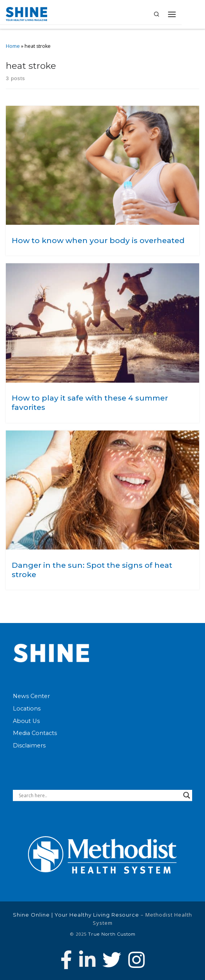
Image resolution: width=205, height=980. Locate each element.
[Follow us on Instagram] (136, 960)
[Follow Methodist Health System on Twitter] (112, 960)
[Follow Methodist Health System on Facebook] (66, 960)
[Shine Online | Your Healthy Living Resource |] (27, 13)
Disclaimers (29, 745)
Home (13, 46)
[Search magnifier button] (187, 795)
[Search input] (99, 795)
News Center (31, 696)
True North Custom (112, 934)
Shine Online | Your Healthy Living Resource (76, 915)
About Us (26, 721)
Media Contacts (35, 733)
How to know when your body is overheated (98, 240)
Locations (27, 709)
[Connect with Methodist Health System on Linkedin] (87, 960)
